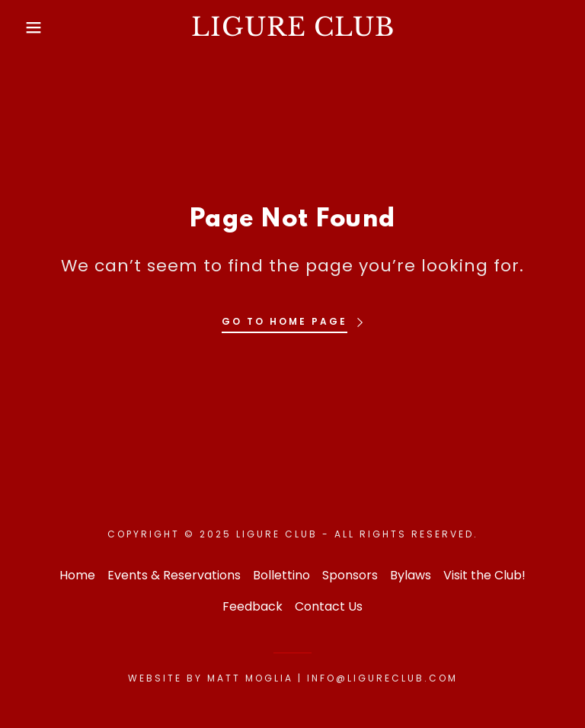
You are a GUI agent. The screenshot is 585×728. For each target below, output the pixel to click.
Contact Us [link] (329, 606)
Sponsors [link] (350, 575)
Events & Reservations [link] (174, 575)
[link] (292, 32)
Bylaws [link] (411, 575)
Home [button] (77, 575)
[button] (29, 27)
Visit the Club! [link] (484, 575)
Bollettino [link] (281, 575)
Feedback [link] (253, 606)
